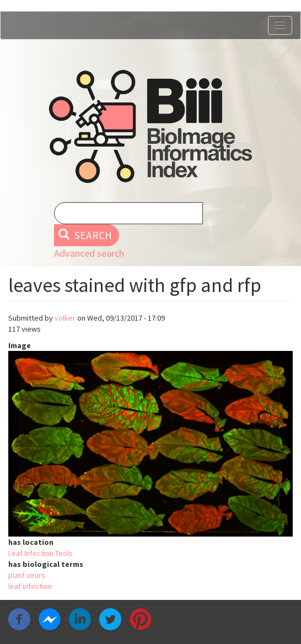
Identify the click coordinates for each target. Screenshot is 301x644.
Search (85, 235)
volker (65, 318)
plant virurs (27, 575)
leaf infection (30, 586)
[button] (150, 444)
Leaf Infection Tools (41, 553)
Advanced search (89, 253)
